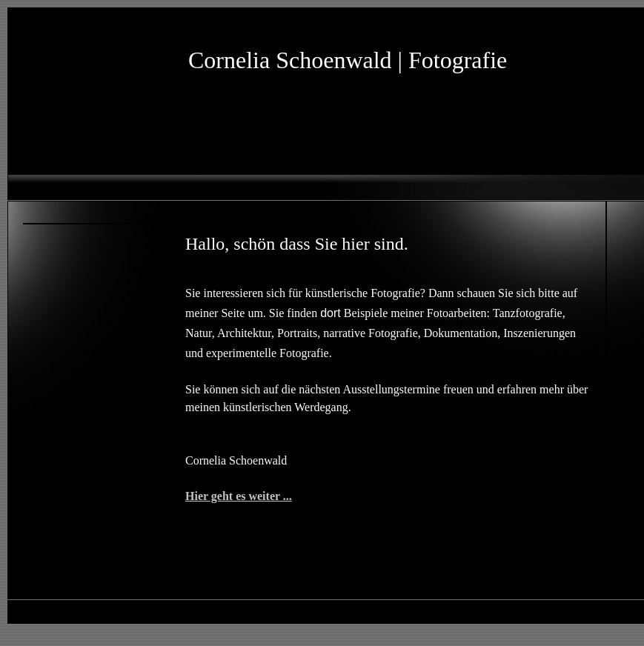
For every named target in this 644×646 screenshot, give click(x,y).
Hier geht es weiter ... (239, 496)
